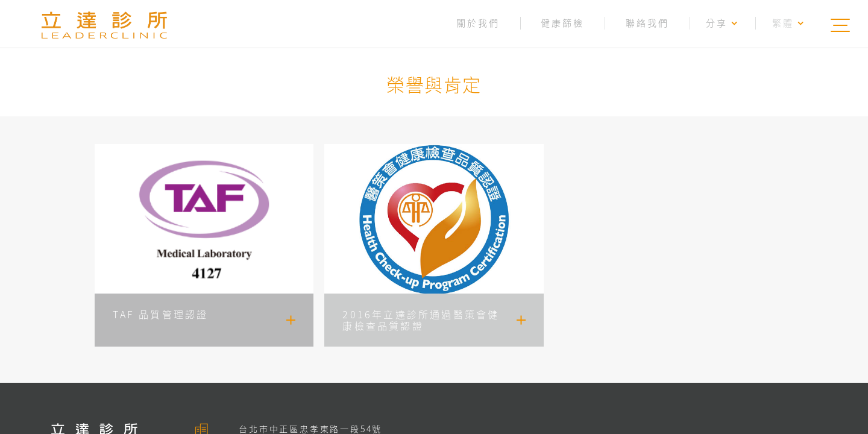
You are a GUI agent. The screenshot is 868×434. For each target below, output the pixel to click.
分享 (722, 23)
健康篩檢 (562, 23)
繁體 (789, 23)
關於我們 (478, 23)
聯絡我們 (647, 23)
